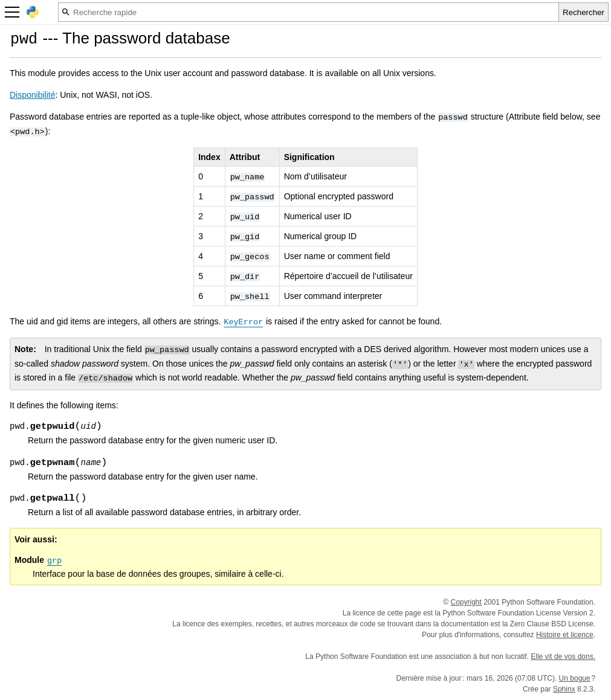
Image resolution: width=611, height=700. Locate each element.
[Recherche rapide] (309, 12)
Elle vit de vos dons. (563, 657)
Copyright (466, 602)
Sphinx (564, 689)
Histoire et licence (565, 635)
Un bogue (575, 678)
